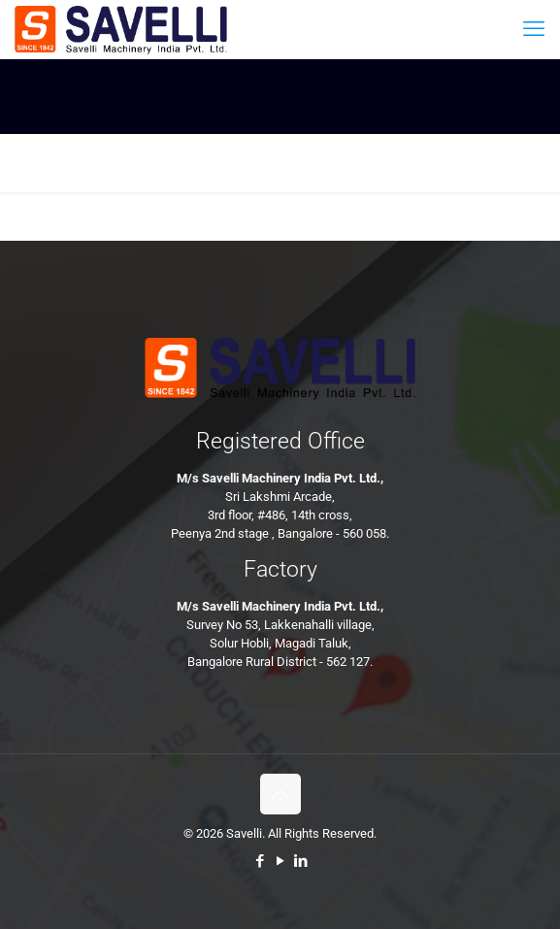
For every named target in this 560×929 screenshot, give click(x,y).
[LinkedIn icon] (300, 861)
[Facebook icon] (260, 861)
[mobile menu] (534, 29)
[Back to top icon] (280, 794)
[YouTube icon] (280, 861)
